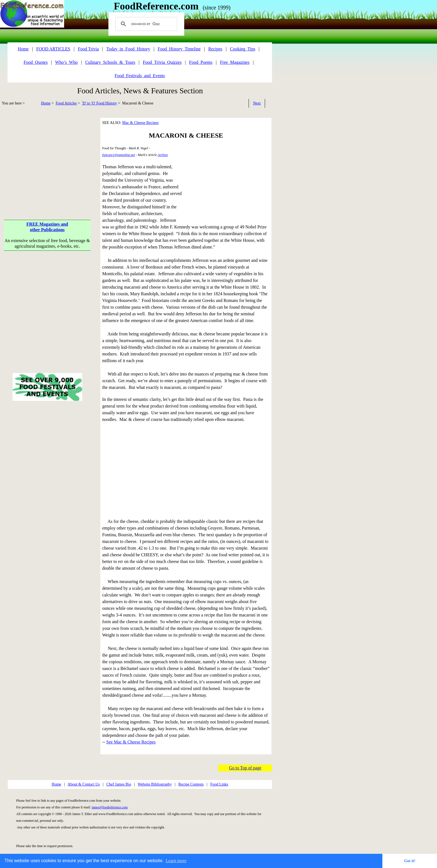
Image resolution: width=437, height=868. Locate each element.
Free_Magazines (235, 62)
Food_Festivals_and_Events (140, 76)
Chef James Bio (119, 784)
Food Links (219, 784)
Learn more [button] (176, 861)
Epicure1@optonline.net (119, 155)
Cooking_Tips (243, 49)
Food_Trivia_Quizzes (162, 62)
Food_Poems (201, 62)
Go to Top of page (245, 768)
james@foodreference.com (110, 807)
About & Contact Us (84, 784)
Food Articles (66, 103)
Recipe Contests (191, 784)
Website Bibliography (155, 784)
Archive (163, 155)
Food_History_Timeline (179, 49)
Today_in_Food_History (128, 49)
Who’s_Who (66, 62)
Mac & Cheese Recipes (140, 123)
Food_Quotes (36, 62)
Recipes (215, 49)
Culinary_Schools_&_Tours (110, 62)
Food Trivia (88, 49)
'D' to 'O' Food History (99, 103)
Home (46, 103)
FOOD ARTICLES (53, 49)
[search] (145, 24)
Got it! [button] (410, 861)
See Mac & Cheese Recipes (131, 742)
